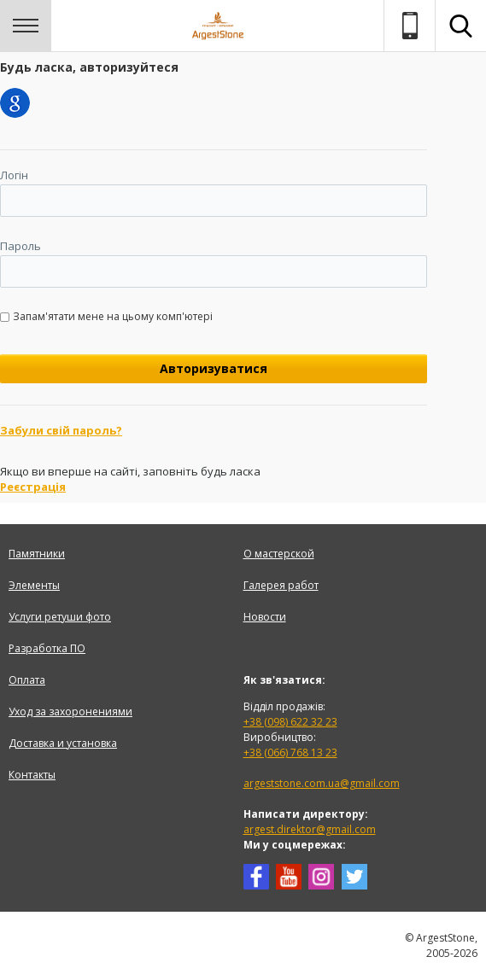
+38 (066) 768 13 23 (290, 752)
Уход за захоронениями (70, 712)
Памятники (37, 554)
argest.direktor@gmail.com (310, 829)
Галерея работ (281, 585)
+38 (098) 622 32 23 (290, 722)
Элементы (34, 585)
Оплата (27, 680)
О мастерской (279, 554)
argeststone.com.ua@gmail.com (322, 783)
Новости (265, 617)
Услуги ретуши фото (60, 617)
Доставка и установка (63, 743)
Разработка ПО (47, 648)
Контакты (32, 775)
